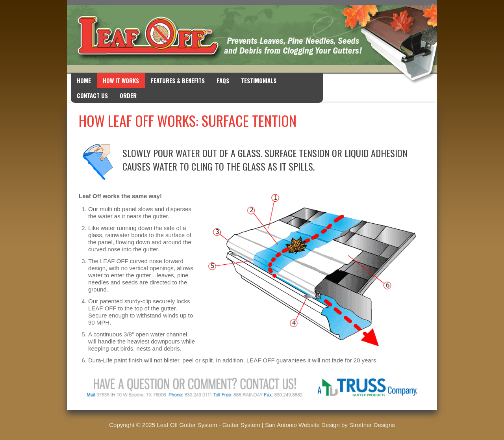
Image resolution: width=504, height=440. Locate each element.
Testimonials (259, 80)
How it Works (121, 80)
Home (84, 80)
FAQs (223, 80)
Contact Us (92, 95)
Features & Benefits (178, 80)
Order (128, 95)
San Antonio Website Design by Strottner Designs (330, 425)
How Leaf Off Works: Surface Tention (188, 120)
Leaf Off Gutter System (187, 425)
